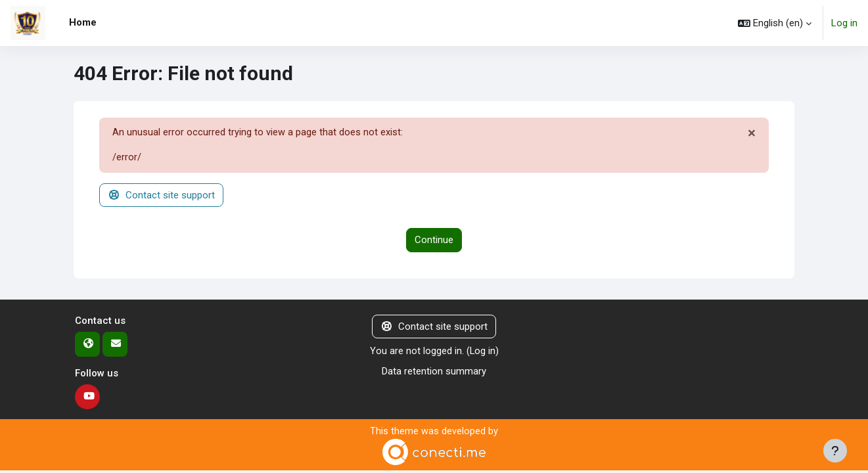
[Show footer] (835, 451)
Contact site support (161, 196)
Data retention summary (434, 372)
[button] (775, 23)
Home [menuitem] (83, 22)
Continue (434, 241)
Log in (844, 23)
